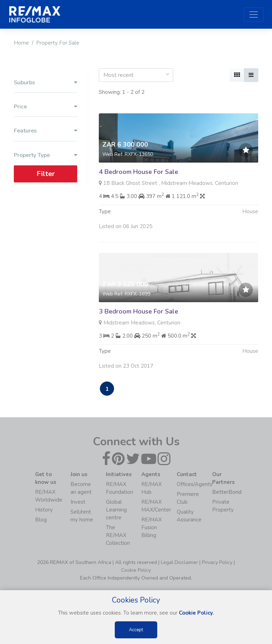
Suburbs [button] (46, 83)
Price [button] (46, 107)
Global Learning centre (116, 510)
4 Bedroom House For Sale (138, 172)
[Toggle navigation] (254, 15)
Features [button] (46, 131)
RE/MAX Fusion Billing (152, 527)
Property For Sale (58, 43)
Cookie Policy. (196, 613)
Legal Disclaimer (179, 562)
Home (21, 43)
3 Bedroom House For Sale (138, 313)
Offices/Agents (195, 484)
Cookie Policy (136, 570)
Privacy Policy (217, 562)
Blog (41, 520)
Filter (46, 174)
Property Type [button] (46, 155)
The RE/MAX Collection (118, 535)
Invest (78, 502)
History (44, 510)
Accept (136, 630)
